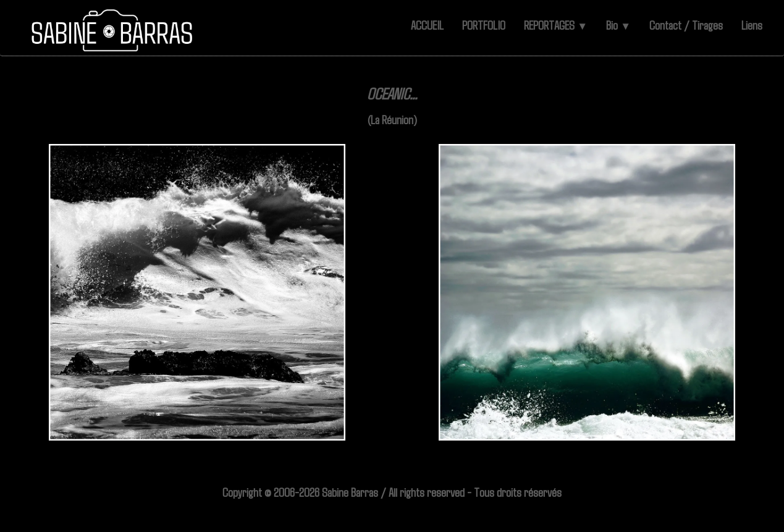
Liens (752, 25)
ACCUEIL (427, 25)
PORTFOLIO (484, 25)
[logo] (113, 31)
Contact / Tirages (686, 25)
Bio (618, 25)
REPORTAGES (556, 25)
